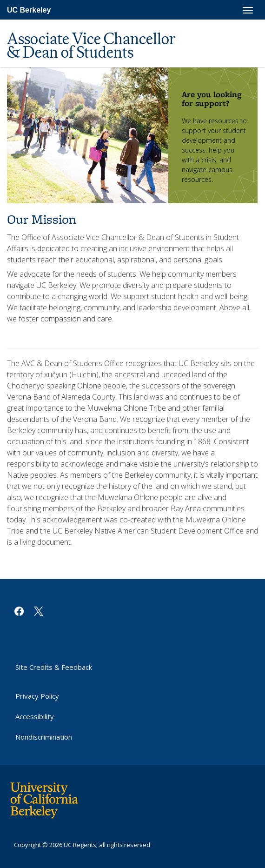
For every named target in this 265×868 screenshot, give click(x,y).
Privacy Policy (37, 696)
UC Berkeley (29, 10)
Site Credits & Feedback (54, 667)
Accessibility (35, 716)
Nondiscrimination (44, 737)
